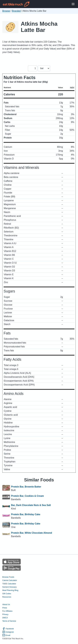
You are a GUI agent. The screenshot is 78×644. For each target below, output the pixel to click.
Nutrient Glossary (9, 587)
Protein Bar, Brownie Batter (26, 487)
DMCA (5, 618)
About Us (6, 604)
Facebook (8, 629)
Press (5, 608)
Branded (16, 11)
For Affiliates (7, 611)
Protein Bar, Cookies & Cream (28, 496)
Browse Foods (8, 577)
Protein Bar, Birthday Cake (26, 514)
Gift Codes (7, 594)
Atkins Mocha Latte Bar (39, 27)
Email (6, 635)
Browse (6, 11)
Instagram (8, 632)
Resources (7, 597)
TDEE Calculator (9, 584)
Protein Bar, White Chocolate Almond (32, 533)
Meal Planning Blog (10, 590)
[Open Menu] (73, 4)
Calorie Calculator (10, 580)
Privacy (5, 614)
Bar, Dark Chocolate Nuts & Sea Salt (31, 505)
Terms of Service (9, 621)
